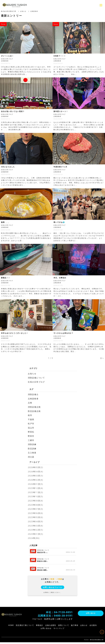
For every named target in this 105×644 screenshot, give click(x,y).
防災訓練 (32, 449)
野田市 (31, 436)
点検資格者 (33, 399)
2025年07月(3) (35, 509)
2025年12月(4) (35, 488)
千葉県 (31, 419)
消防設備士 (33, 394)
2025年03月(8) (35, 526)
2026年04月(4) (35, 472)
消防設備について (36, 378)
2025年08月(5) (35, 505)
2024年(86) (34, 538)
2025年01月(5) (35, 534)
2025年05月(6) (35, 517)
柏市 (30, 415)
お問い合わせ (91, 613)
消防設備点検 (34, 407)
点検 (30, 403)
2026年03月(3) (35, 476)
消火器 (31, 457)
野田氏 (31, 432)
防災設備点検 (34, 411)
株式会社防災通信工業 (9, 11)
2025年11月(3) (35, 492)
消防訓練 (32, 444)
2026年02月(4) (35, 480)
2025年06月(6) (35, 513)
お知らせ (32, 374)
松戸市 (31, 424)
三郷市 (31, 440)
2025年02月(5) (35, 530)
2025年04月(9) (35, 521)
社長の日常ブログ (36, 382)
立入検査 (32, 453)
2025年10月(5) (35, 496)
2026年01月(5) (35, 484)
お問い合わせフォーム (53, 587)
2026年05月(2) (35, 467)
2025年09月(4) (35, 501)
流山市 (31, 428)
